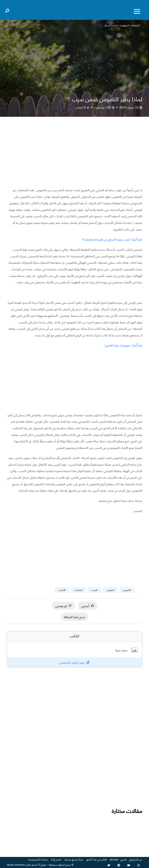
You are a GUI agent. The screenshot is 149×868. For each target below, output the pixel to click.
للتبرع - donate (118, 859)
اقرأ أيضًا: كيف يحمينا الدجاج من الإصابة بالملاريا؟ (112, 239)
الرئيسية (136, 25)
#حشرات (78, 590)
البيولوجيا (125, 25)
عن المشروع (136, 859)
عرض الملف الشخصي (72, 662)
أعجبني (88, 606)
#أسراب (62, 590)
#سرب (94, 590)
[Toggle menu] (137, 11)
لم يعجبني (63, 606)
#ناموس (127, 590)
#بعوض (110, 590)
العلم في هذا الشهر (96, 859)
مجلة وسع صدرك (74, 859)
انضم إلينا (56, 859)
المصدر (138, 511)
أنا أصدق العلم (33, 865)
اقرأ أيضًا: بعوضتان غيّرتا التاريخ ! (123, 345)
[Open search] (7, 10)
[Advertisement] (74, 155)
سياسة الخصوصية (38, 859)
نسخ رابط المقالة (74, 617)
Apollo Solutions (16, 865)
